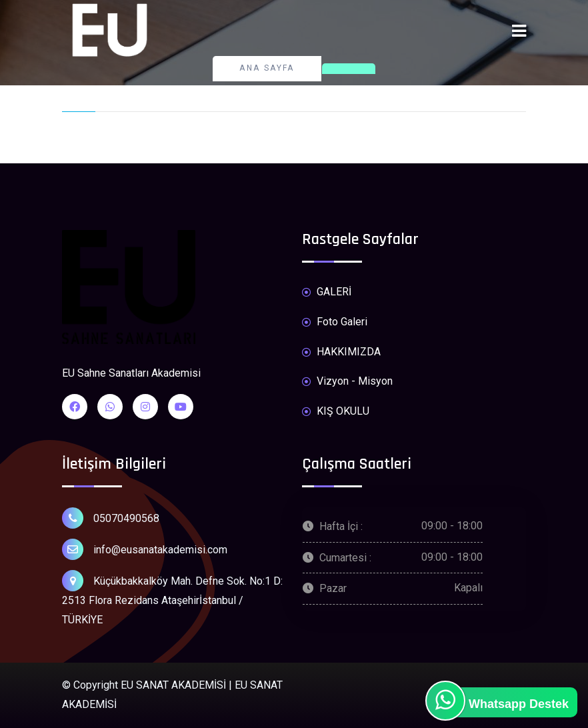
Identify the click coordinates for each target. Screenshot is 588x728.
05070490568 (111, 518)
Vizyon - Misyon (347, 382)
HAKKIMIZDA (341, 352)
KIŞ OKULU (336, 412)
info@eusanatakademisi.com (145, 549)
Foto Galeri (335, 322)
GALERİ (327, 292)
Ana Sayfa (267, 68)
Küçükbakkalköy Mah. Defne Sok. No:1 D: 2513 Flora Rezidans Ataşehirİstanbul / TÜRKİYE (172, 598)
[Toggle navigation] (519, 31)
